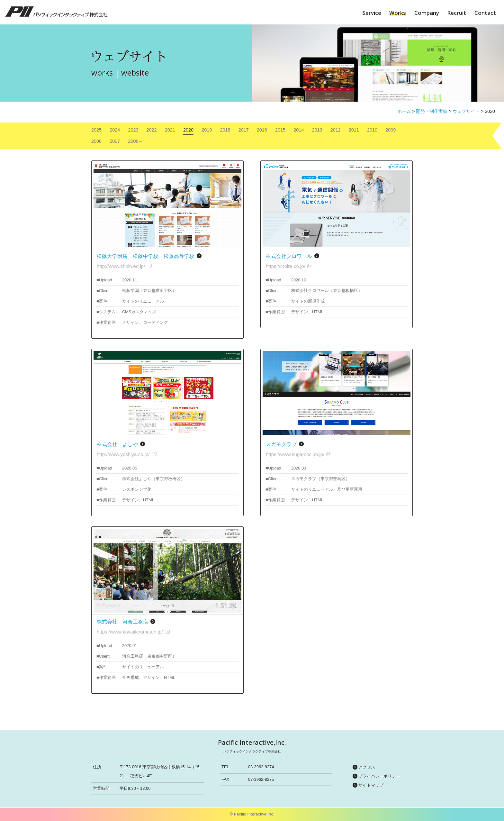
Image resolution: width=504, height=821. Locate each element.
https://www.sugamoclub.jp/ (295, 454)
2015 (280, 130)
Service (372, 13)
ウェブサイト (466, 111)
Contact (485, 13)
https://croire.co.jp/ (286, 266)
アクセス (367, 767)
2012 (336, 130)
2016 (262, 130)
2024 (115, 130)
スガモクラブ (281, 444)
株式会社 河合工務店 (122, 622)
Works (398, 13)
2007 (115, 141)
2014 (299, 130)
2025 (96, 130)
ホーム (404, 111)
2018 (225, 130)
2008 (96, 141)
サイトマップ (371, 785)
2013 (317, 130)
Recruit (457, 13)
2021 (170, 130)
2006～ (135, 141)
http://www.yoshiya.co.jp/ (123, 454)
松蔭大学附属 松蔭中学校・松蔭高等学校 (146, 256)
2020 (188, 130)
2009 (391, 130)
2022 (152, 130)
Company (427, 13)
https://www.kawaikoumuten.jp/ (130, 632)
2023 (133, 130)
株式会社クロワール (289, 256)
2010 (372, 130)
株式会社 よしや (117, 444)
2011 (354, 130)
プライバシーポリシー (379, 776)
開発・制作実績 (432, 111)
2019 (207, 130)
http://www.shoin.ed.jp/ (121, 266)
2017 (244, 130)
